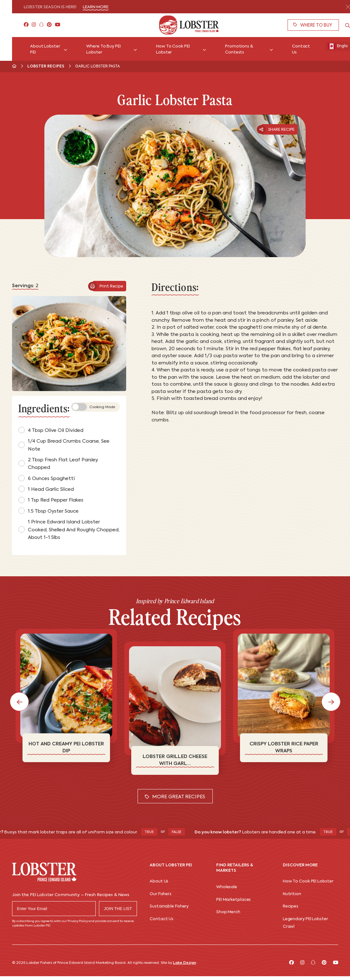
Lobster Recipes (46, 66)
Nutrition (292, 894)
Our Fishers (161, 894)
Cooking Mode (93, 407)
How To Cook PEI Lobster (308, 881)
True (156, 832)
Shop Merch (228, 912)
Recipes (291, 906)
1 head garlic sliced (46, 489)
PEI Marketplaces (233, 900)
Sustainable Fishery (169, 906)
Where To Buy (313, 25)
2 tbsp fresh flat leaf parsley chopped (58, 464)
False (183, 832)
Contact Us (162, 919)
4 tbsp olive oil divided (51, 430)
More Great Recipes (175, 797)
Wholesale (227, 887)
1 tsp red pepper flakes (51, 500)
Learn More (96, 7)
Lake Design (185, 963)
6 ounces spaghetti (47, 478)
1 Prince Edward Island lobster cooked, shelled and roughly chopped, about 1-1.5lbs (69, 530)
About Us (159, 881)
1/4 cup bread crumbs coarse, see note (64, 445)
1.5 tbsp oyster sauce (49, 511)
